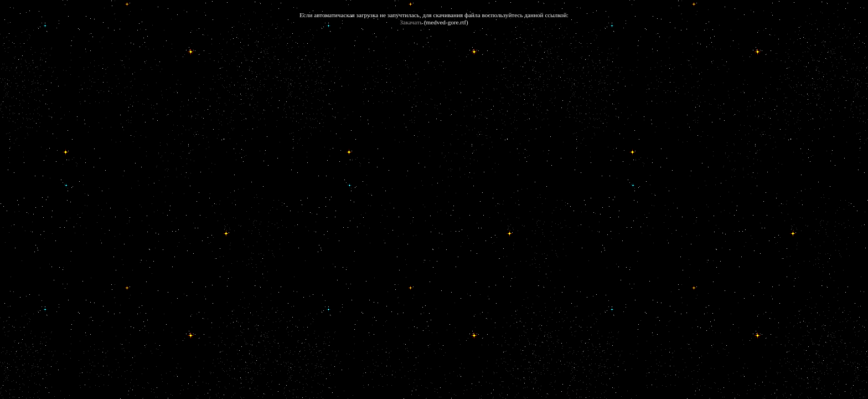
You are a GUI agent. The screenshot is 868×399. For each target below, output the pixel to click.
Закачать (411, 22)
